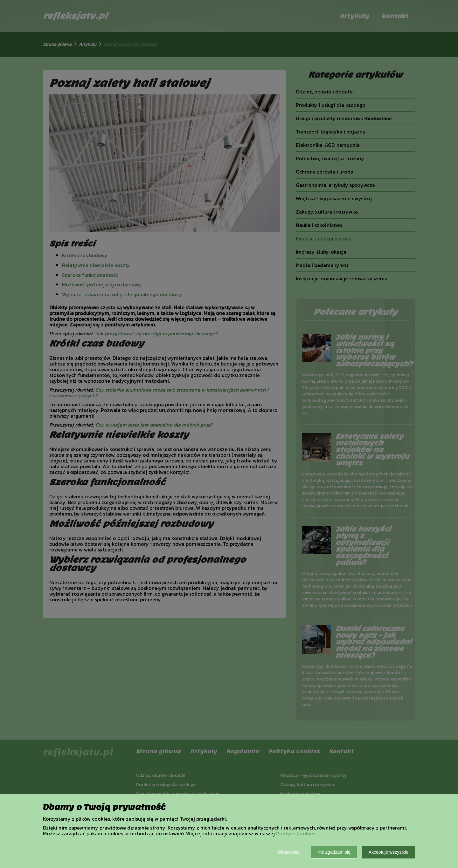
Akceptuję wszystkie (389, 852)
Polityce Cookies (296, 833)
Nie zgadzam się (334, 852)
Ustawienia (289, 852)
